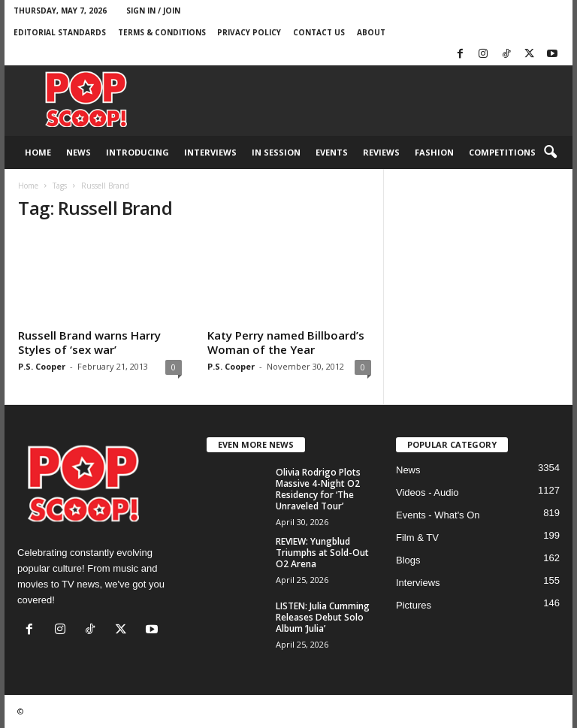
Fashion (434, 152)
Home (38, 152)
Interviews (210, 152)
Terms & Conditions (162, 32)
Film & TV (417, 538)
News (79, 152)
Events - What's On (438, 515)
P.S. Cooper (42, 366)
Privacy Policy (249, 32)
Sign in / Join (153, 11)
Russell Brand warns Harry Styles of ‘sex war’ (89, 342)
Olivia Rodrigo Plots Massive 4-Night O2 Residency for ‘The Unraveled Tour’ (318, 489)
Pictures (414, 605)
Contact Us (319, 32)
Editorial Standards (60, 32)
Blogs (408, 560)
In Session (276, 152)
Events (332, 152)
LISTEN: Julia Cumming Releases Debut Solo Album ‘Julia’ (323, 617)
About (371, 32)
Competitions (502, 152)
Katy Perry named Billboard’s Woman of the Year (286, 342)
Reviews (381, 152)
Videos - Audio (427, 492)
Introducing (137, 152)
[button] (550, 153)
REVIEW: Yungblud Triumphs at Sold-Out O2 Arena (322, 553)
